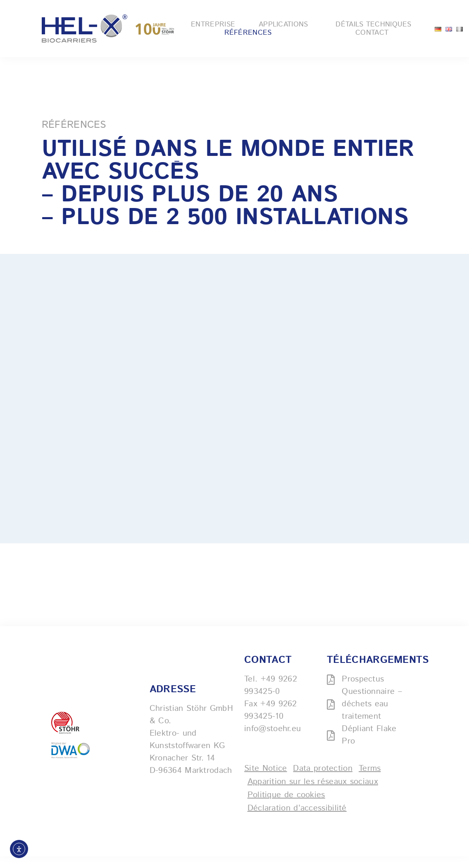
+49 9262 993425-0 (271, 697)
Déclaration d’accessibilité (297, 820)
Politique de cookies (286, 807)
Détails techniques (375, 24)
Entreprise (213, 24)
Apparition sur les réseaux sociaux (313, 793)
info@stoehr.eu (273, 740)
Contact (372, 33)
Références (248, 33)
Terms (370, 780)
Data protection (323, 780)
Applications (286, 24)
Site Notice (265, 780)
